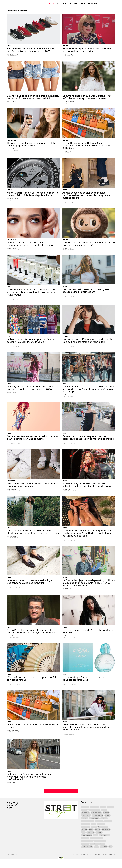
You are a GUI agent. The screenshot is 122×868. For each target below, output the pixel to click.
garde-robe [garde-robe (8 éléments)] (100, 829)
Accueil (52, 7)
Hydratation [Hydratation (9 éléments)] (86, 832)
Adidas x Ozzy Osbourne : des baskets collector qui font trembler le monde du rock (88, 493)
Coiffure (82, 7)
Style (65, 7)
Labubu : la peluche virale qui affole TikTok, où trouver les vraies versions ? (89, 252)
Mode (59, 7)
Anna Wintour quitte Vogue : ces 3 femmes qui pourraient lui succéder (87, 58)
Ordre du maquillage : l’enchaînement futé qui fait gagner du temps (31, 152)
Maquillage (92, 7)
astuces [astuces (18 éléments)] (111, 815)
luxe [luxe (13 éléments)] (94, 832)
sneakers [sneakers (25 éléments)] (100, 840)
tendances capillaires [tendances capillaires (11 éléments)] (98, 852)
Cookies (11, 815)
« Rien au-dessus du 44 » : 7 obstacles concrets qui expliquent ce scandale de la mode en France (86, 735)
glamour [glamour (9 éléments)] (109, 829)
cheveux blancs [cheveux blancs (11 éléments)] (97, 820)
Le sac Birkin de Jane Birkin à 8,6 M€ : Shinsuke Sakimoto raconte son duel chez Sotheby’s (86, 153)
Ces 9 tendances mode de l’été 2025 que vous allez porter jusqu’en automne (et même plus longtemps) (88, 397)
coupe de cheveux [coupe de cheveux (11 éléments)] (88, 829)
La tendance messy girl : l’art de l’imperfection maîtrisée (89, 639)
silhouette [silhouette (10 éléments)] (91, 840)
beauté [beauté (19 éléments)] (85, 818)
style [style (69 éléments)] (96, 843)
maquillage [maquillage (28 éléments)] (86, 835)
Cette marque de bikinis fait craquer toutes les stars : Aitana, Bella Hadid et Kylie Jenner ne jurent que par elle (88, 541)
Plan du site (12, 817)
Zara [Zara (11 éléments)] (97, 854)
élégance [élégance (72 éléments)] (104, 854)
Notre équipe (13, 813)
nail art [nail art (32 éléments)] (85, 837)
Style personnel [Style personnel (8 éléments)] (105, 843)
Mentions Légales (14, 812)
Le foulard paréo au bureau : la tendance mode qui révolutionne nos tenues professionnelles (30, 785)
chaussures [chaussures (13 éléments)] (86, 820)
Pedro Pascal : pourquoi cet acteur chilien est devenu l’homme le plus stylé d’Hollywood (33, 639)
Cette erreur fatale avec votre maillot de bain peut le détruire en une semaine (32, 445)
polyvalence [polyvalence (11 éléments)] (106, 837)
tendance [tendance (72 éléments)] (85, 846)
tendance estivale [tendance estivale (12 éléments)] (88, 849)
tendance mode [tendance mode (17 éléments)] (101, 849)
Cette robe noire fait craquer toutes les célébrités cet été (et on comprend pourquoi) (88, 445)
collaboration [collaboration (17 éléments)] (87, 823)
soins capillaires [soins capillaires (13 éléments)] (87, 843)
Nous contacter (13, 810)
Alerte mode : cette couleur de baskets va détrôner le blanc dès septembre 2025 (30, 58)
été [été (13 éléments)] (111, 854)
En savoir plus (61, 799)
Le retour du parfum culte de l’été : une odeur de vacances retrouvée (88, 686)
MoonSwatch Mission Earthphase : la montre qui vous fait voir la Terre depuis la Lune (32, 202)
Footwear (73, 7)
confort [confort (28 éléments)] (108, 823)
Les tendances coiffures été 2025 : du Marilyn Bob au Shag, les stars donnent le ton (88, 349)
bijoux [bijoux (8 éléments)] (104, 818)
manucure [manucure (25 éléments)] (101, 832)
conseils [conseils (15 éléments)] (85, 826)
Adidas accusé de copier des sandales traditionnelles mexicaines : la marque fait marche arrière (86, 203)
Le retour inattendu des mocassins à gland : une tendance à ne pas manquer (32, 590)
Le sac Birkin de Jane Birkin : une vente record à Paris (33, 734)
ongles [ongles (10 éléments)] (98, 837)
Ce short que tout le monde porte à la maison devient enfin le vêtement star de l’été (33, 105)
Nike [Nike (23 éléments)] (91, 837)
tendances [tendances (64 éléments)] (86, 852)
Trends (66, 54)
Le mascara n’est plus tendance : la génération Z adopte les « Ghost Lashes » (30, 252)
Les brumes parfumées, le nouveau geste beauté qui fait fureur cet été (86, 299)
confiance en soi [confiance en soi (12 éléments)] (98, 823)
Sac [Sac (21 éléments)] (84, 840)
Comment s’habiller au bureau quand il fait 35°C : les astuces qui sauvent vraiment (87, 105)
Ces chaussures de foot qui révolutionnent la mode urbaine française (32, 493)
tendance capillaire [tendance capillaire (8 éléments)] (97, 846)
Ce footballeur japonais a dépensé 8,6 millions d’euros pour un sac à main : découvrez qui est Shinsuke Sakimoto (89, 591)
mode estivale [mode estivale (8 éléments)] (103, 835)
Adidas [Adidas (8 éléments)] (104, 815)
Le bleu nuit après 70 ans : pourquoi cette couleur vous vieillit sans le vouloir (31, 349)
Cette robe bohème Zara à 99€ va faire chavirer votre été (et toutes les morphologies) (33, 540)
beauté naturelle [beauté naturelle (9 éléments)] (95, 818)
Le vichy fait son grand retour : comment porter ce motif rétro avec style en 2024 (30, 396)
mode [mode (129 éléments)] (94, 835)
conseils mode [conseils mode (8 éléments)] (95, 826)
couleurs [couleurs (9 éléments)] (104, 826)
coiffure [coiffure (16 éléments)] (107, 820)
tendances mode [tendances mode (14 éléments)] (88, 854)
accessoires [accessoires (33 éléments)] (95, 815)
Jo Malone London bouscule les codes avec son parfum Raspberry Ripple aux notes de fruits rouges (31, 300)
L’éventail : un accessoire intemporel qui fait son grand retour (32, 686)
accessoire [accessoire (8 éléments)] (86, 815)
